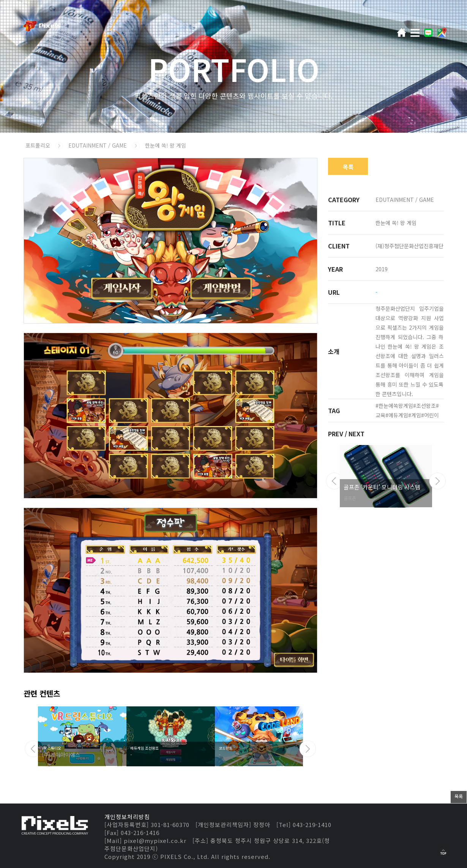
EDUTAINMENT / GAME (98, 145)
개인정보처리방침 (127, 817)
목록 (348, 167)
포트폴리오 (38, 145)
